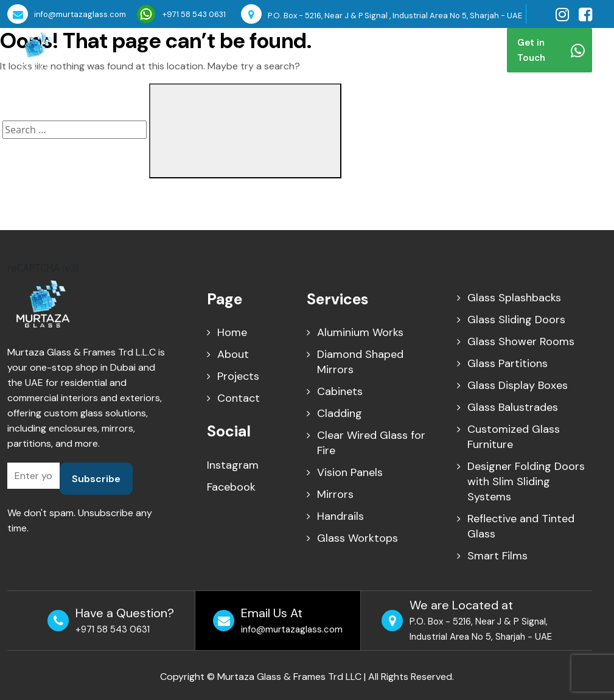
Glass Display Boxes (518, 385)
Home (184, 50)
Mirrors (335, 494)
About (226, 50)
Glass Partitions (508, 363)
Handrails (340, 516)
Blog (379, 50)
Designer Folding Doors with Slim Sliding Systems (526, 481)
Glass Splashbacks (514, 298)
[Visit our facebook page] (585, 15)
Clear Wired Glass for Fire (371, 443)
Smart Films (497, 556)
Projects (336, 50)
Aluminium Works (360, 332)
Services (275, 50)
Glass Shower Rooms (521, 341)
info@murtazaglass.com (67, 14)
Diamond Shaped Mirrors (360, 362)
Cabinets (340, 391)
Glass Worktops (358, 538)
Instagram (233, 465)
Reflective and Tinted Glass (521, 526)
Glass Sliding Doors (516, 320)
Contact (422, 50)
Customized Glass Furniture (514, 437)
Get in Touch (551, 50)
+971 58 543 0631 (181, 14)
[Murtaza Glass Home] (35, 50)
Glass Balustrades (513, 407)
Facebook (231, 487)
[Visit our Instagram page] (562, 15)
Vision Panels (350, 472)
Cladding (340, 413)
